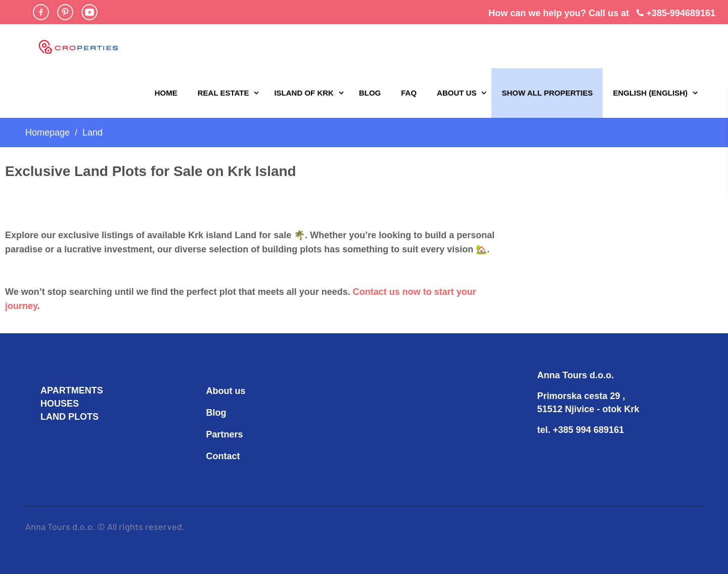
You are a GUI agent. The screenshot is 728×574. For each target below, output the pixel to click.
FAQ (409, 93)
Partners (225, 434)
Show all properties (547, 93)
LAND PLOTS (70, 417)
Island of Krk (304, 93)
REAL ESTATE (223, 93)
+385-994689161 (681, 13)
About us (457, 93)
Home (166, 93)
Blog (370, 93)
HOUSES (60, 404)
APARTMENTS (72, 390)
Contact (223, 456)
